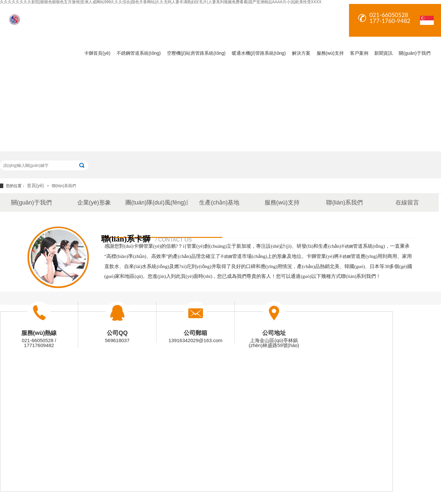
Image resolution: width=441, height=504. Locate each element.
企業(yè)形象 (94, 203)
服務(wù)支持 (330, 53)
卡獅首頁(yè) (97, 53)
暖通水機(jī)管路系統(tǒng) (259, 53)
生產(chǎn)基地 (219, 203)
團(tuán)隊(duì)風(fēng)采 (157, 203)
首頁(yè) (36, 185)
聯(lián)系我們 (64, 186)
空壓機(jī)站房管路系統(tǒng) (196, 53)
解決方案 (301, 53)
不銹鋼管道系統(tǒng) (139, 53)
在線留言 (407, 203)
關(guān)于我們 (414, 53)
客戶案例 (359, 53)
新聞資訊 (383, 53)
